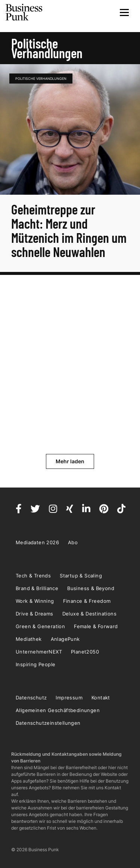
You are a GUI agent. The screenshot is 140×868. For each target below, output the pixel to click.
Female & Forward (96, 626)
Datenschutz (31, 698)
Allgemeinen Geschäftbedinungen (58, 710)
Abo (73, 542)
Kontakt (101, 698)
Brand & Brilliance (37, 588)
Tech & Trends (33, 576)
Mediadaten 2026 (37, 542)
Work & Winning (35, 601)
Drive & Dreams (35, 614)
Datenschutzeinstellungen (48, 723)
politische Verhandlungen (41, 79)
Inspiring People (35, 664)
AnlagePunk (65, 639)
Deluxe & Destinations (89, 614)
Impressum (69, 698)
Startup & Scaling (81, 576)
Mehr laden (70, 461)
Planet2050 (85, 652)
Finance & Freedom (87, 601)
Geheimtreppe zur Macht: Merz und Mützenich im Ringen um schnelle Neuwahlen (69, 230)
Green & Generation (40, 626)
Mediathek (29, 639)
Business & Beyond (91, 588)
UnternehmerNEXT (39, 652)
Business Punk (24, 12)
